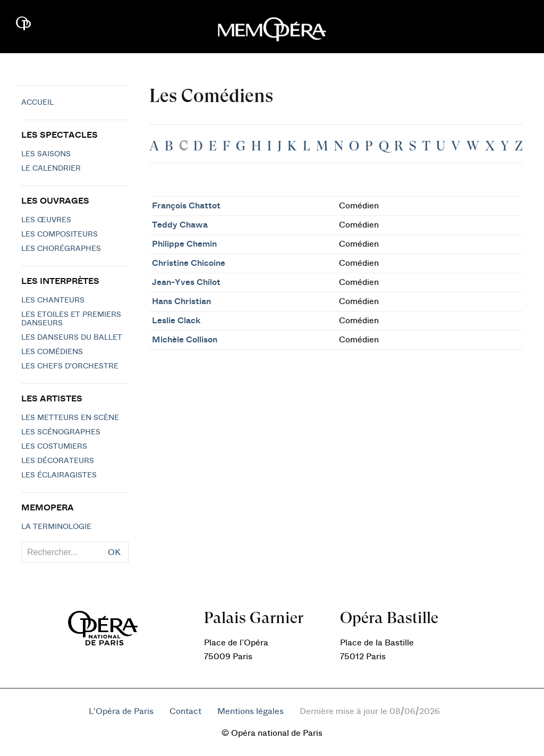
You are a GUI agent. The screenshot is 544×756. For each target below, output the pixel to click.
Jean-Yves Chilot (186, 282)
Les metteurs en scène (70, 418)
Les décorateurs (58, 461)
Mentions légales (250, 711)
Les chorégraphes (61, 249)
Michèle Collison (185, 340)
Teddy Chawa (180, 225)
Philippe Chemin (184, 244)
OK (114, 552)
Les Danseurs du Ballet (72, 338)
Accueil (37, 103)
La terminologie (56, 527)
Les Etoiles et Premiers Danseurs (71, 319)
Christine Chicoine (189, 263)
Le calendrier (51, 169)
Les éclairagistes (59, 475)
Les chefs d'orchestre (70, 366)
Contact (185, 711)
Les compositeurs (59, 234)
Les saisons (46, 154)
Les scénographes (61, 432)
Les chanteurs (53, 300)
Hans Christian (181, 301)
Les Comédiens (52, 352)
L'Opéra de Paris (121, 711)
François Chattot (186, 206)
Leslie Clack (176, 321)
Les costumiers (54, 447)
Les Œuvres (46, 220)
